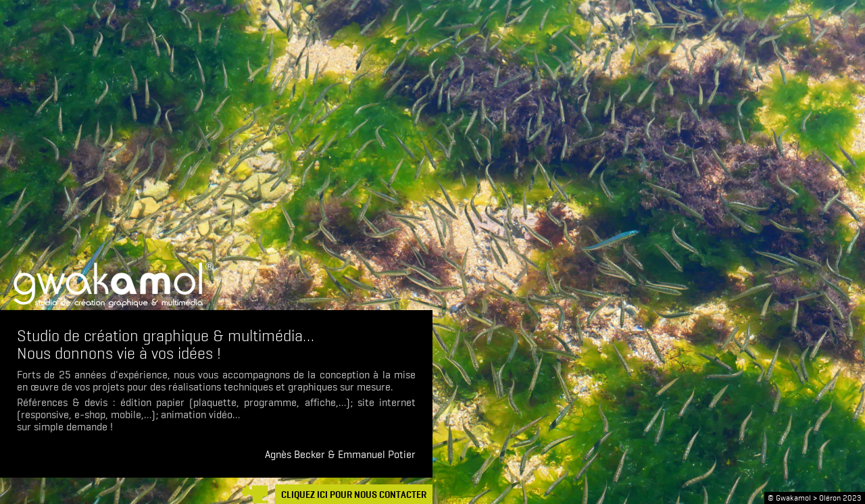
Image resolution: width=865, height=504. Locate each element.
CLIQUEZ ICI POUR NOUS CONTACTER (354, 495)
